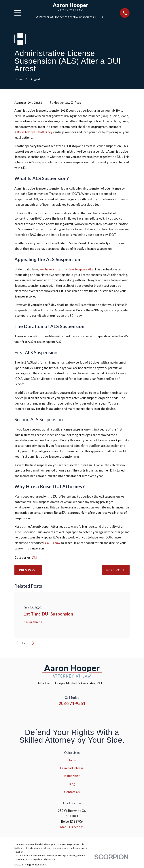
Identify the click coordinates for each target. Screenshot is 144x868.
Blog (72, 784)
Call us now (53, 543)
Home (72, 760)
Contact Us (72, 792)
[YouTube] (77, 715)
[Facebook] (57, 715)
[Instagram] (67, 715)
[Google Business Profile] (87, 715)
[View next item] (33, 643)
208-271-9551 (72, 703)
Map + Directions (72, 827)
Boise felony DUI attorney (35, 132)
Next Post (116, 570)
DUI (34, 557)
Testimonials (72, 776)
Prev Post (28, 570)
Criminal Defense (72, 768)
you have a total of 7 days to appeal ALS (66, 269)
